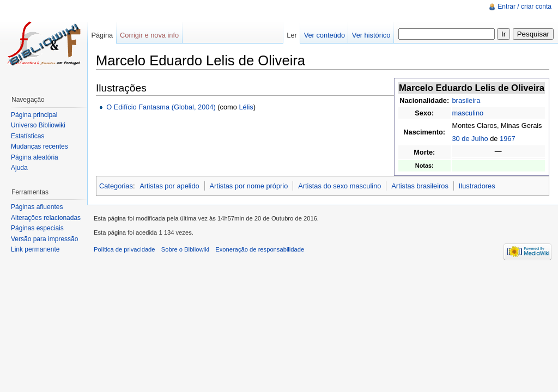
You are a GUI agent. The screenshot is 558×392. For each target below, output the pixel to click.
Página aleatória (35, 157)
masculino (468, 113)
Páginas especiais (37, 228)
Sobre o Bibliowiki (185, 249)
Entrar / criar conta (524, 7)
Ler (292, 35)
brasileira (466, 100)
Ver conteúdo (325, 35)
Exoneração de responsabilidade (260, 249)
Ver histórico (371, 35)
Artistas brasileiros (420, 186)
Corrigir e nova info (149, 35)
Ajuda (19, 168)
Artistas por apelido (169, 186)
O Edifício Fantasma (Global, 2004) (161, 107)
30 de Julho (470, 139)
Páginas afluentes (37, 207)
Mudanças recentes (40, 146)
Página (102, 35)
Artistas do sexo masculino (339, 186)
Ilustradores (477, 186)
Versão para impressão (44, 239)
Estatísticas (28, 136)
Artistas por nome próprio (249, 186)
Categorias (116, 186)
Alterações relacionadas (46, 218)
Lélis (246, 107)
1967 (507, 139)
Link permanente (35, 249)
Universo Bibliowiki (38, 125)
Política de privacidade (125, 249)
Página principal (34, 115)
